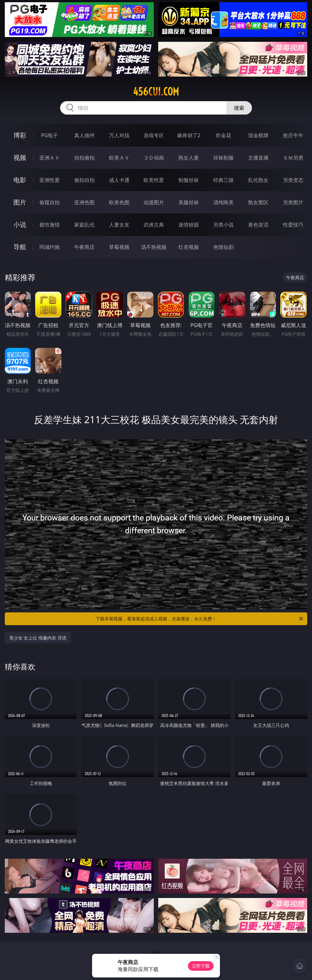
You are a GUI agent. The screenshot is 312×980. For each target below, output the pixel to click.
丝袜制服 (223, 158)
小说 (20, 224)
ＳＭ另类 (293, 158)
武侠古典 (154, 225)
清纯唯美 (223, 202)
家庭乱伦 (84, 225)
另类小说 (223, 225)
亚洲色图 (84, 202)
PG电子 (49, 135)
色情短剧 (223, 247)
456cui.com (156, 92)
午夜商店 (84, 247)
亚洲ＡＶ (50, 158)
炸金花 (223, 135)
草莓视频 (119, 247)
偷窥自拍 (50, 202)
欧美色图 (119, 202)
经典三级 (223, 180)
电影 (20, 180)
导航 (20, 247)
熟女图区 (258, 202)
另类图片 (293, 202)
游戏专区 (154, 135)
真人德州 (84, 135)
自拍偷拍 (84, 158)
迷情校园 (189, 225)
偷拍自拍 (84, 180)
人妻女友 (119, 225)
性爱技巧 (293, 225)
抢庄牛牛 (293, 135)
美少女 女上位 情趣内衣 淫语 (38, 638)
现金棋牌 (258, 135)
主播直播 (258, 158)
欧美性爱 (154, 180)
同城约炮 (50, 247)
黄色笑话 (258, 225)
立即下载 (201, 966)
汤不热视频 (154, 247)
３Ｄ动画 (154, 158)
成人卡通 (119, 180)
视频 (20, 157)
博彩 (20, 135)
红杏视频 (189, 247)
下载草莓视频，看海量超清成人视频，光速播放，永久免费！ (200, 619)
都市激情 (50, 225)
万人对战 (119, 135)
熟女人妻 (189, 158)
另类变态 (293, 180)
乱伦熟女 (258, 180)
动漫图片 (154, 202)
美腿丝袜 (189, 202)
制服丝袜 (189, 180)
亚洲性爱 (50, 180)
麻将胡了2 (189, 135)
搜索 (239, 108)
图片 (20, 202)
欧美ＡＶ (119, 158)
